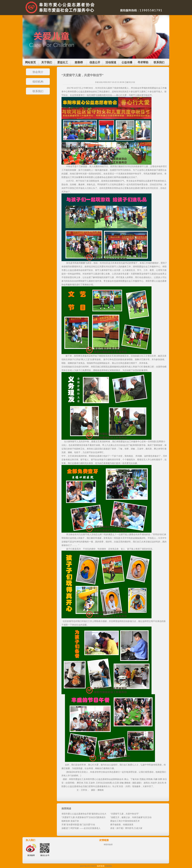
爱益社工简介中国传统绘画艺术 (125, 821)
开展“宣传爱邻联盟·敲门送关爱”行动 (78, 825)
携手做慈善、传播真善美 (122, 825)
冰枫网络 (108, 866)
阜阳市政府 (108, 845)
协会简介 (38, 72)
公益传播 (127, 62)
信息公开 (95, 62)
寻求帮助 (143, 62)
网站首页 (30, 62)
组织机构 (38, 82)
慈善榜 (79, 62)
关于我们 (47, 62)
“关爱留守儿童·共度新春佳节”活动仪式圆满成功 (83, 817)
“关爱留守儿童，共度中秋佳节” (125, 814)
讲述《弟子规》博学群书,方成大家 (126, 828)
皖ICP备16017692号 (88, 866)
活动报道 (111, 62)
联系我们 (159, 62)
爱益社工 (63, 62)
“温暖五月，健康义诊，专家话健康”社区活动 (131, 817)
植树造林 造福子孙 (70, 821)
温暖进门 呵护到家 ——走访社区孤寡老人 (81, 828)
